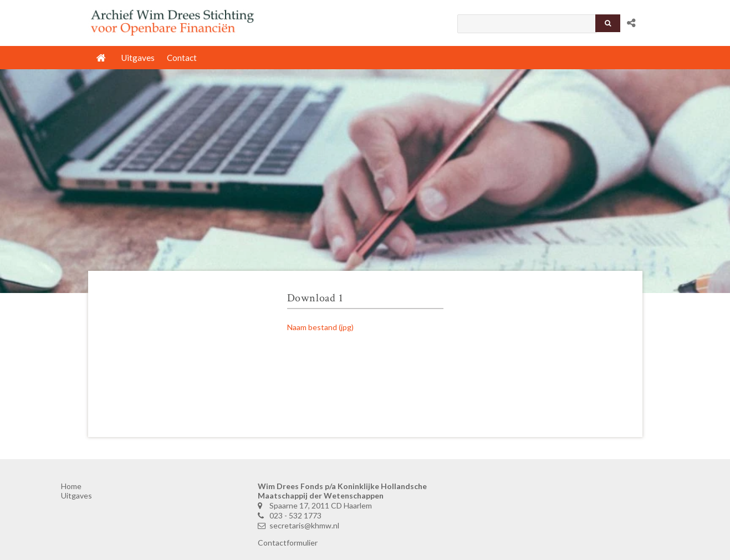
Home (71, 486)
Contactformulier (288, 543)
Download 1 (315, 298)
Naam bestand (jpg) (320, 327)
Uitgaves (76, 495)
